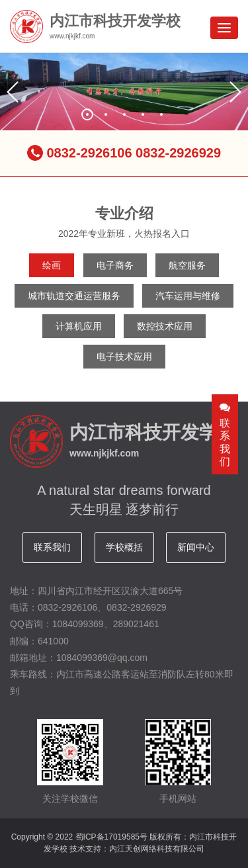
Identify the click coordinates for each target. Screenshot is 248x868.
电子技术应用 (124, 357)
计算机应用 (79, 326)
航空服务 (187, 265)
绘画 (52, 265)
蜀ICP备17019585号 (111, 837)
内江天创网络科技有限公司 (157, 849)
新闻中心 (196, 547)
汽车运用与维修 (188, 296)
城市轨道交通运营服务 (74, 296)
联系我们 (52, 547)
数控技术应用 (165, 326)
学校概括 (124, 547)
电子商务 (115, 265)
